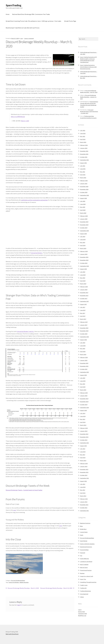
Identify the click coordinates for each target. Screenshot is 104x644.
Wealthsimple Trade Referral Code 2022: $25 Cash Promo (23, 28)
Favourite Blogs (84, 550)
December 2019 (84, 222)
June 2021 (83, 169)
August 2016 (83, 340)
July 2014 (83, 413)
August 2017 (83, 304)
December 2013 (84, 434)
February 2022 (84, 145)
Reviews (82, 573)
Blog (81, 526)
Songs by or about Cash (87, 576)
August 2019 (83, 234)
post (15, 510)
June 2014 (83, 416)
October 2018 (84, 263)
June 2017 (83, 310)
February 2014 (84, 428)
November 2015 (84, 366)
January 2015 (84, 396)
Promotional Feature (86, 570)
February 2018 (84, 287)
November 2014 (84, 402)
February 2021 (84, 181)
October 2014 (84, 405)
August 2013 (83, 446)
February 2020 (84, 216)
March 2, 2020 (25, 121)
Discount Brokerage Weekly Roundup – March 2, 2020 (23, 588)
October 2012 (84, 475)
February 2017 (84, 322)
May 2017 (83, 313)
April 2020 (83, 210)
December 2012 (84, 469)
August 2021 (83, 163)
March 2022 (83, 142)
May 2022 (83, 136)
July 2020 (83, 201)
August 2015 (83, 375)
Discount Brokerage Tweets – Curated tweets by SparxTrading (24, 490)
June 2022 (83, 133)
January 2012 (84, 502)
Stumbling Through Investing (88, 582)
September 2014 (84, 408)
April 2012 (83, 493)
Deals (82, 535)
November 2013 (84, 437)
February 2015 (84, 393)
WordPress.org (82, 616)
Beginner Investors (85, 523)
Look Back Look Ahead (86, 562)
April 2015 (83, 387)
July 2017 (83, 307)
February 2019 (84, 251)
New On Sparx (84, 567)
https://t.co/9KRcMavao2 (18, 117)
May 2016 (83, 349)
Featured (83, 553)
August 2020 (83, 198)
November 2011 (84, 505)
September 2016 (84, 337)
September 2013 (84, 443)
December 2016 (84, 328)
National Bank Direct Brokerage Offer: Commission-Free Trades (31, 14)
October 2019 (84, 228)
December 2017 (84, 293)
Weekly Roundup (24, 582)
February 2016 (84, 357)
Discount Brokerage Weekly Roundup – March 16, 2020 (56, 588)
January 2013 (84, 466)
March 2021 (83, 178)
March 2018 (83, 284)
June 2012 (83, 487)
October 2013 (84, 440)
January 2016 (84, 360)
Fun (81, 556)
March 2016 (83, 354)
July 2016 (83, 343)
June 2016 (83, 346)
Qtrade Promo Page (70, 21)
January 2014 (84, 431)
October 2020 (84, 192)
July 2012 (83, 484)
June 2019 (83, 240)
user (22, 38)
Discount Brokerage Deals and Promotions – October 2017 (89, 112)
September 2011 (84, 511)
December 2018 (84, 257)
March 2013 (83, 461)
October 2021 (84, 157)
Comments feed (82, 614)
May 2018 (83, 278)
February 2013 (84, 463)
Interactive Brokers (37, 253)
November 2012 (84, 472)
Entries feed (81, 612)
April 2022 (83, 139)
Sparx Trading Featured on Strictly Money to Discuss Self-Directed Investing (89, 67)
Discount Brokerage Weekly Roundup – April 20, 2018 (89, 91)
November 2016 (84, 331)
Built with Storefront (12, 634)
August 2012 (83, 481)
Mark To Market (84, 565)
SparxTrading (13, 5)
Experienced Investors (86, 547)
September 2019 (84, 231)
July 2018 (83, 272)
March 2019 (83, 248)
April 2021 (83, 175)
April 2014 (83, 422)
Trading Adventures (86, 591)
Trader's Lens (84, 585)
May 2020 (83, 207)
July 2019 (83, 237)
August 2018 (83, 269)
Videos (82, 597)
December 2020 (84, 187)
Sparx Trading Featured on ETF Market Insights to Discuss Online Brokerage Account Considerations (89, 60)
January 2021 (84, 184)
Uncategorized (84, 594)
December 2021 (84, 151)
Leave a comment (29, 38)
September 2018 (84, 266)
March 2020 (83, 213)
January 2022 (84, 148)
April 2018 (83, 281)
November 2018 (84, 260)
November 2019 (84, 225)
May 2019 (83, 242)
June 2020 (83, 204)
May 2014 (83, 419)
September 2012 (84, 478)
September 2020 (84, 195)
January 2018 (84, 290)
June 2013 (83, 452)
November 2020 (84, 189)
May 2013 (83, 455)
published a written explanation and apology (34, 200)
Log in (80, 610)
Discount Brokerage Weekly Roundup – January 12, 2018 (88, 97)
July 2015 (83, 378)
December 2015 (84, 363)
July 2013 (83, 449)
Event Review (84, 541)
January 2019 (84, 254)
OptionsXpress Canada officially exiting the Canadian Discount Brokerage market (89, 104)
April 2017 (83, 316)
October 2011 (84, 508)
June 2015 (83, 381)
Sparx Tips (83, 579)
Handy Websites (85, 559)
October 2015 (84, 369)
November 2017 (84, 296)
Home (8, 14)
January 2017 (84, 325)
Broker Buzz (83, 529)
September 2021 (84, 160)
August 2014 (83, 410)
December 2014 (84, 399)
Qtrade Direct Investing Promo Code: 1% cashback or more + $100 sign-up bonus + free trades (33, 21)
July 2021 (83, 166)
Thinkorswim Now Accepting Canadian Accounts (88, 117)
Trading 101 (83, 588)
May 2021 (83, 172)
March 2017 (83, 319)
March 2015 (83, 390)
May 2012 (83, 490)
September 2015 (84, 372)
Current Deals (84, 532)
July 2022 (83, 130)
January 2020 (84, 219)
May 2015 (83, 384)
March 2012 (83, 496)
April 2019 (83, 245)
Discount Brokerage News (18, 580)
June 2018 (83, 275)
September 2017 (84, 301)
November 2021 (84, 154)
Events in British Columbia (87, 544)
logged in (19, 605)
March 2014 (83, 425)
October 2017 (84, 299)
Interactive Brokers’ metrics (25, 331)
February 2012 (84, 499)
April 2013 (83, 458)
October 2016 (84, 334)
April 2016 (83, 352)
